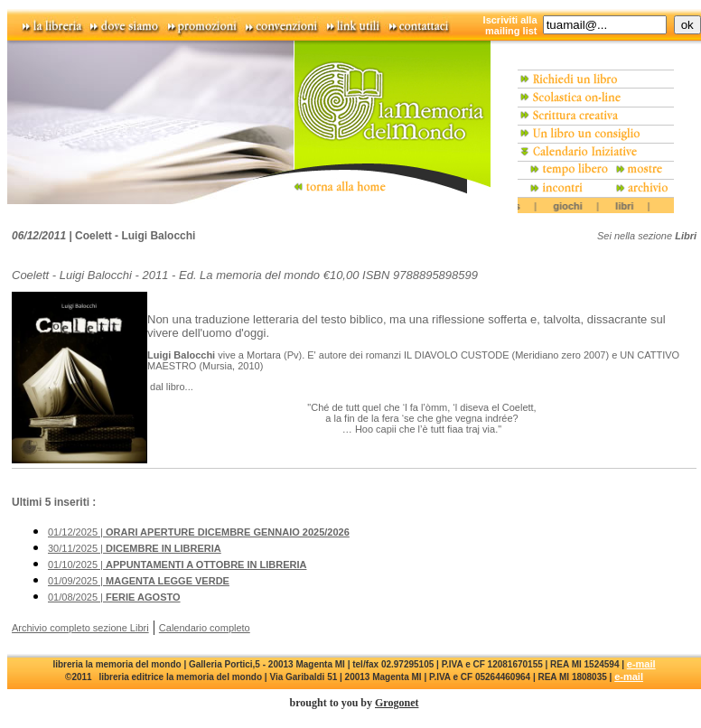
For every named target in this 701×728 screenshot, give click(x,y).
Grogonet (397, 703)
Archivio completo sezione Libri (80, 628)
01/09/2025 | (139, 581)
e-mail (641, 664)
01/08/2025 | (114, 597)
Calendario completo (205, 628)
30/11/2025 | (135, 548)
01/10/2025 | (177, 565)
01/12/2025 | (199, 532)
